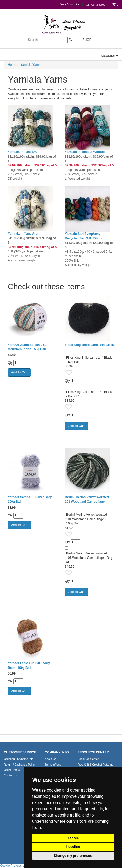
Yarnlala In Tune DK (22, 152)
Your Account (70, 4)
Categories (110, 56)
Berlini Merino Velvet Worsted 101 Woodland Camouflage (87, 499)
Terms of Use (53, 765)
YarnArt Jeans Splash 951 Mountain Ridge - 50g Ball (27, 347)
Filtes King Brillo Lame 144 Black (89, 345)
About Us (51, 759)
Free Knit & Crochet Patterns (95, 765)
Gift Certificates (96, 5)
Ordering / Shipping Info (19, 759)
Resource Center (88, 759)
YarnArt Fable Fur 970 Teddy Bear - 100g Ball (29, 665)
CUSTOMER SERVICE (20, 752)
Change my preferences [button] (73, 856)
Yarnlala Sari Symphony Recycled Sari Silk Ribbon (84, 236)
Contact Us (11, 775)
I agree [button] (73, 838)
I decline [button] (73, 847)
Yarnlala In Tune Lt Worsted (85, 152)
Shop (84, 40)
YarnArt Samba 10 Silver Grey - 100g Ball (31, 499)
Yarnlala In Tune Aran (23, 234)
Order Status (12, 770)
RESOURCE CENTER (93, 752)
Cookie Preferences (14, 866)
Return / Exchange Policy (20, 765)
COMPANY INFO (57, 752)
